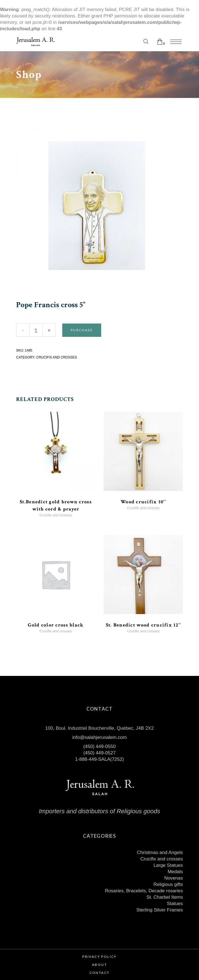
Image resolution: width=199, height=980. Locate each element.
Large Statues (168, 865)
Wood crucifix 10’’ (143, 502)
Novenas (174, 878)
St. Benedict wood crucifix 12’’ (143, 625)
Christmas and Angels (160, 853)
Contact (100, 973)
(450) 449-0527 (100, 753)
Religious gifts (168, 884)
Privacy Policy (100, 957)
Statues (175, 904)
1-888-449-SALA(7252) (100, 759)
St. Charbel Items (165, 897)
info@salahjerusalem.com (100, 737)
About (100, 965)
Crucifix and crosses (57, 357)
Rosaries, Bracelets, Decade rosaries (144, 891)
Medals (175, 872)
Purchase (82, 330)
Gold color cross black (56, 625)
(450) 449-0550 (100, 747)
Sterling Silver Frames (160, 910)
